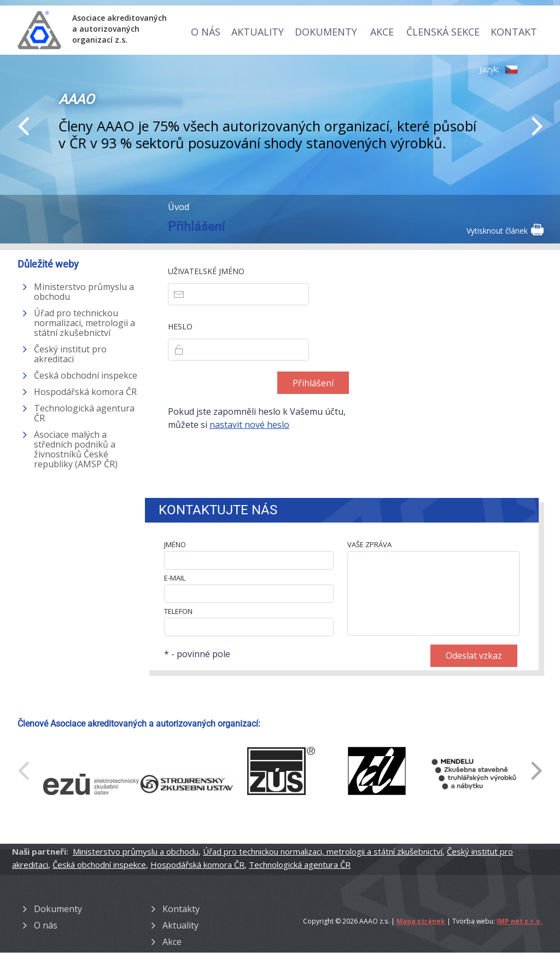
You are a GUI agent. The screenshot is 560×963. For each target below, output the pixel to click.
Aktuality (258, 32)
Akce (382, 32)
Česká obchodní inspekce (86, 375)
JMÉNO (175, 544)
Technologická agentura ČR (84, 413)
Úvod (179, 207)
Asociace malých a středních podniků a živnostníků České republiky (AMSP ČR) (76, 449)
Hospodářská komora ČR (85, 392)
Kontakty (181, 909)
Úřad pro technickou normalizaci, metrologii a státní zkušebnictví (84, 323)
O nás (206, 32)
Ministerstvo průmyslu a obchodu (84, 292)
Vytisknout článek (504, 230)
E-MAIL (175, 578)
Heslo (180, 326)
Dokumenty (326, 32)
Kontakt (514, 32)
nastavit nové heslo (249, 425)
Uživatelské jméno (206, 271)
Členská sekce (443, 32)
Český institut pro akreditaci (70, 354)
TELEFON (178, 611)
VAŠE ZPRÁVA (369, 544)
